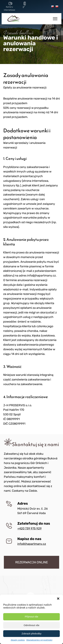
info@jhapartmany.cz (32, 544)
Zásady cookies (18, 640)
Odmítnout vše (32, 625)
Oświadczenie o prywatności (39, 640)
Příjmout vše (31, 617)
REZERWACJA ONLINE (32, 562)
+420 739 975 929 (29, 528)
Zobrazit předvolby (31, 634)
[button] (58, 599)
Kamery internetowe (9, 8)
